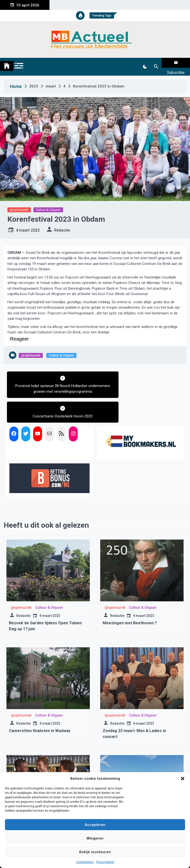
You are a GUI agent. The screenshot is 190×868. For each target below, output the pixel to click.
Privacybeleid (105, 862)
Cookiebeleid (85, 862)
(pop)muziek (19, 204)
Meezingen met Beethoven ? (130, 592)
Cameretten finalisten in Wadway (40, 700)
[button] (183, 779)
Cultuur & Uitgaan (48, 204)
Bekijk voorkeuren (95, 852)
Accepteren (95, 825)
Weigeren (95, 838)
